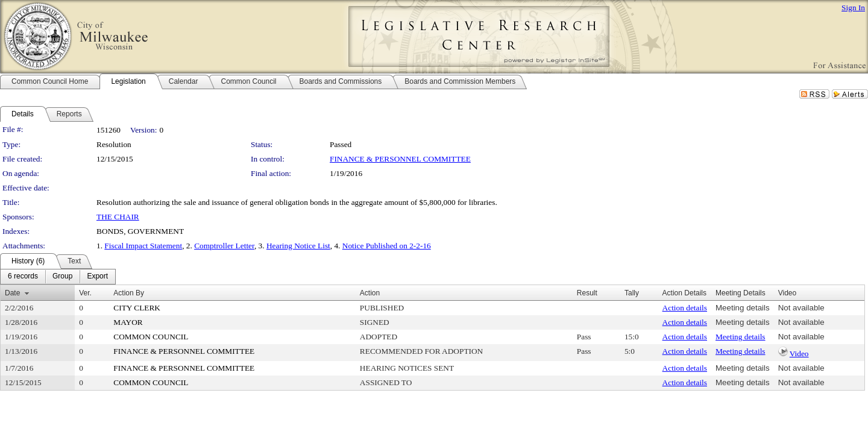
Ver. (85, 293)
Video (799, 354)
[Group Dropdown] (62, 277)
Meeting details (743, 308)
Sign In (853, 8)
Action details (685, 308)
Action (370, 293)
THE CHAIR (118, 217)
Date (12, 293)
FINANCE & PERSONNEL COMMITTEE (400, 159)
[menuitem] (23, 277)
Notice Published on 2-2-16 (387, 246)
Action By (129, 293)
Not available (801, 308)
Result (587, 293)
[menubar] (58, 277)
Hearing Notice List (298, 246)
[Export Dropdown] (97, 277)
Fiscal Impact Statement (143, 246)
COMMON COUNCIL (151, 337)
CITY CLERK (137, 308)
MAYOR (128, 322)
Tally (632, 293)
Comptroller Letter (224, 246)
